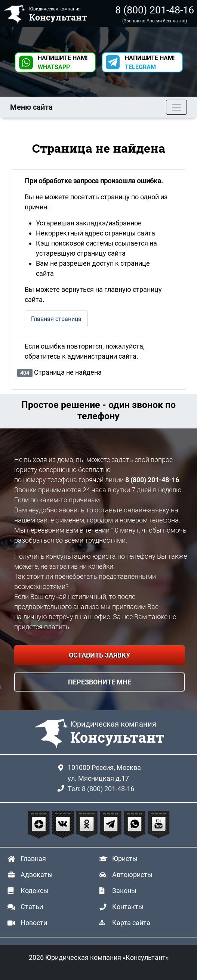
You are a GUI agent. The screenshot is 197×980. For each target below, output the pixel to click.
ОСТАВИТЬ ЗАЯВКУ (99, 655)
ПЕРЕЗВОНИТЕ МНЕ (100, 682)
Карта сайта (131, 923)
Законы (124, 891)
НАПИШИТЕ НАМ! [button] (63, 63)
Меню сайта (31, 107)
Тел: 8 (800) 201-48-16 (101, 789)
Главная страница (56, 319)
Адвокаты (37, 875)
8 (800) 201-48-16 (155, 10)
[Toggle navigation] (176, 107)
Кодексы (35, 891)
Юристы (125, 859)
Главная (33, 859)
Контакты (128, 907)
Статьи (32, 907)
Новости (34, 923)
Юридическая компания (117, 733)
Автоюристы (132, 875)
